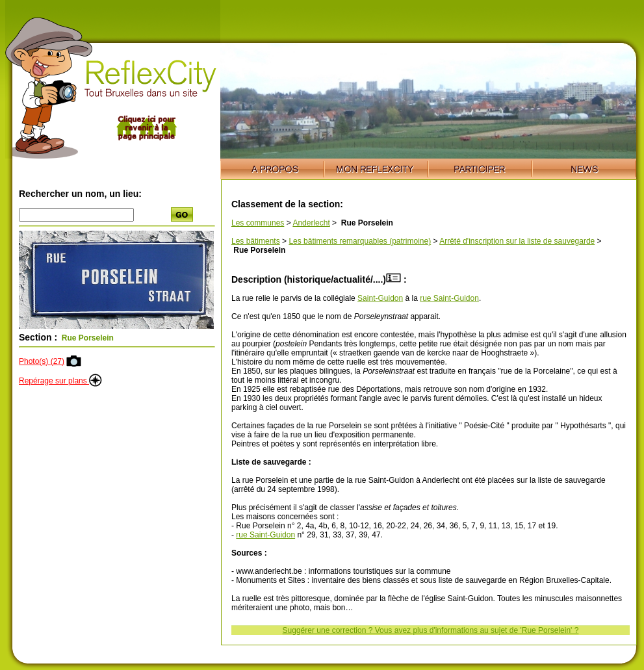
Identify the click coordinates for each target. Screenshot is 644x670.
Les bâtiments (256, 241)
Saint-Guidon (380, 298)
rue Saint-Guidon (449, 298)
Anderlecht (311, 223)
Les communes (258, 223)
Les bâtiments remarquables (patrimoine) (360, 241)
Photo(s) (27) (42, 361)
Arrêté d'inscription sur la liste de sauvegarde (517, 241)
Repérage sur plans (60, 381)
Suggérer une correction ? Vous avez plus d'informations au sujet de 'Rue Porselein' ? (431, 630)
